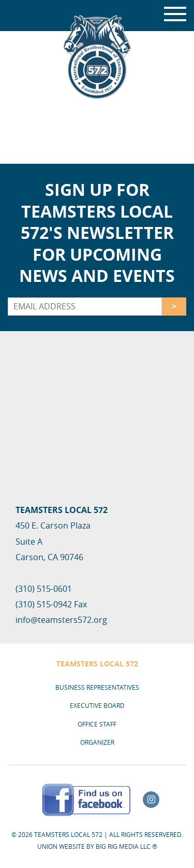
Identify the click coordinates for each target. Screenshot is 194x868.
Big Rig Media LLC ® (126, 846)
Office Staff (97, 724)
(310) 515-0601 (44, 589)
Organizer (97, 742)
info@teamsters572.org (61, 620)
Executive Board (97, 705)
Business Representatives (97, 687)
